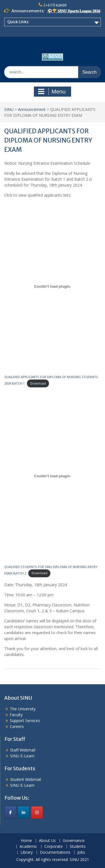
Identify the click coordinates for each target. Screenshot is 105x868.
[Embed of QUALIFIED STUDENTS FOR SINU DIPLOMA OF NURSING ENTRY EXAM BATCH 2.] (53, 476)
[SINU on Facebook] (10, 813)
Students (78, 847)
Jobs (81, 852)
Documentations (55, 852)
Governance (74, 841)
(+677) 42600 (55, 5)
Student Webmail (25, 779)
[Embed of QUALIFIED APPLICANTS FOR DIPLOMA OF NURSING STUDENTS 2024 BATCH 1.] (53, 286)
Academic (28, 847)
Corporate (53, 847)
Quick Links (18, 22)
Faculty (16, 715)
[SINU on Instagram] (37, 813)
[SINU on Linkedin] (24, 813)
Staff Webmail (23, 750)
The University (23, 709)
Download (38, 383)
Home (26, 841)
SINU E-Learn (22, 756)
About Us (47, 841)
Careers (17, 726)
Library (27, 852)
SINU (9, 109)
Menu (52, 92)
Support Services (25, 721)
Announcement (32, 109)
